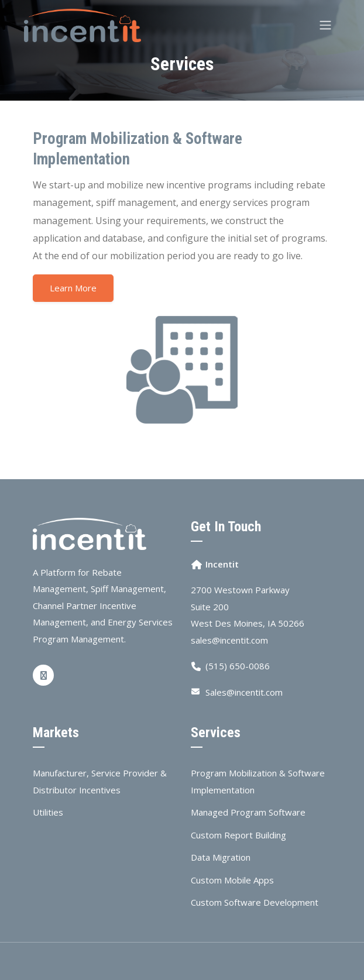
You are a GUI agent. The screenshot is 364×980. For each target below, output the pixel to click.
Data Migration (221, 857)
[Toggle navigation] (325, 25)
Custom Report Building (238, 835)
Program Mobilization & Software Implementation (258, 781)
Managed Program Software (248, 812)
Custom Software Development (255, 902)
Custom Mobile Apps (232, 880)
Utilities (48, 812)
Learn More (73, 288)
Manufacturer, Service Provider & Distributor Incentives (100, 781)
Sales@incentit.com (244, 692)
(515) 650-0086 (238, 666)
